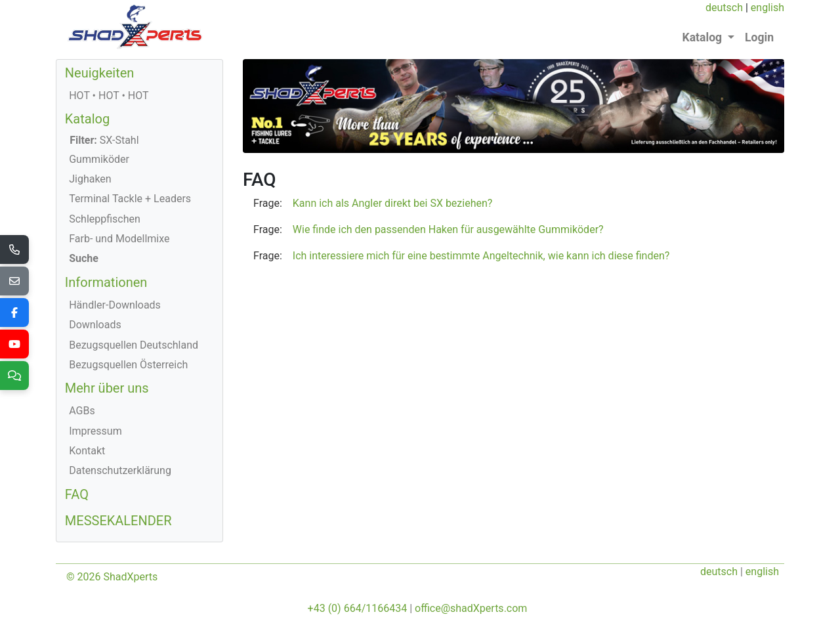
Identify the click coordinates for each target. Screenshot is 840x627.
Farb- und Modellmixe (119, 239)
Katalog (87, 119)
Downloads (95, 325)
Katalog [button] (704, 37)
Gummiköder (99, 159)
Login (759, 37)
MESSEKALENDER (118, 521)
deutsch (724, 8)
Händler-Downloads (115, 305)
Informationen (106, 282)
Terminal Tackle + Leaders (130, 199)
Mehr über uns (107, 388)
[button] (514, 204)
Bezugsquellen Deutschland (134, 345)
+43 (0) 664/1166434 (358, 608)
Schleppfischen (105, 219)
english (767, 8)
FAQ (77, 494)
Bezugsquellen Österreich (128, 365)
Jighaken (90, 179)
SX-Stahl (104, 140)
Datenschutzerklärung (120, 470)
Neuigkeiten (100, 73)
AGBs (82, 411)
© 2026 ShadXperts (112, 577)
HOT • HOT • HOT (109, 96)
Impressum (95, 431)
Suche (84, 258)
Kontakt (87, 451)
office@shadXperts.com (471, 608)
